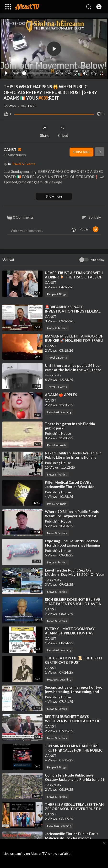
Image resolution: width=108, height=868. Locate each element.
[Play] (6, 73)
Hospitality (53, 375)
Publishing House (58, 433)
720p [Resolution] (94, 73)
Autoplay (98, 260)
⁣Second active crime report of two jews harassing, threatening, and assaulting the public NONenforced (75, 692)
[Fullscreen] (101, 73)
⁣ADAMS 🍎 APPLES (61, 395)
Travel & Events (24, 164)
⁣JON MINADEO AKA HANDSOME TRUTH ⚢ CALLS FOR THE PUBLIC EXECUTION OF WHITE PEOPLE (74, 750)
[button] (99, 7)
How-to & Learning (59, 412)
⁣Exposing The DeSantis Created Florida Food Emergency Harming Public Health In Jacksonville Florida (75, 545)
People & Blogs (57, 294)
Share (45, 131)
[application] (54, 49)
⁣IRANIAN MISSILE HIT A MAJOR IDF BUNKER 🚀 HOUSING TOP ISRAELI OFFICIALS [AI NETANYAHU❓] (74, 340)
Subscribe (81, 152)
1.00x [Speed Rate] (69, 73)
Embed (63, 131)
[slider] (38, 73)
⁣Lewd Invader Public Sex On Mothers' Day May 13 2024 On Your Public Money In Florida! (75, 574)
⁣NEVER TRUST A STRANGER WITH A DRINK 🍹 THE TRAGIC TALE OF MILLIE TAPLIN (74, 277)
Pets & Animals (57, 445)
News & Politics (57, 328)
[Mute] (85, 73)
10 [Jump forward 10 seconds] (77, 73)
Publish (89, 229)
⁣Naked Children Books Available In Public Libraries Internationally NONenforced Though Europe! (73, 457)
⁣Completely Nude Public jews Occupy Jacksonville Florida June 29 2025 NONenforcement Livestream (75, 779)
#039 (43, 98)
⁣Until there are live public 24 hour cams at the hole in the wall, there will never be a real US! (73, 370)
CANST (13, 149)
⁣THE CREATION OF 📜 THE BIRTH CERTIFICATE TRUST (73, 660)
